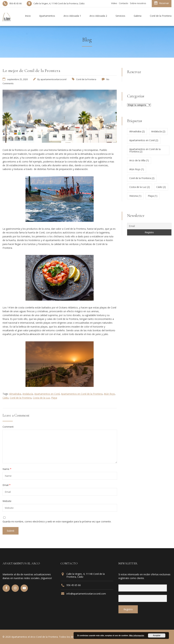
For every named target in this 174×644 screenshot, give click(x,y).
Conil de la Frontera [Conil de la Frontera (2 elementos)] (142, 178)
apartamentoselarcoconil (53, 79)
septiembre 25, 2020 (17, 79)
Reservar (162, 3)
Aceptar (157, 635)
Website (7, 501)
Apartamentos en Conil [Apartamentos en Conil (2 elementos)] (144, 140)
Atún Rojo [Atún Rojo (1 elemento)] (137, 169)
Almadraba (15, 394)
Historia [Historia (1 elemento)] (135, 196)
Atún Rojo (109, 394)
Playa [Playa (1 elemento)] (153, 196)
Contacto (124, 3)
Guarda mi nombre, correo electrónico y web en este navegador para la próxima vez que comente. (57, 521)
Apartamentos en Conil (47, 394)
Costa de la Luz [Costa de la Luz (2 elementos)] (140, 187)
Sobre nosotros (138, 3)
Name (7, 469)
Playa (54, 398)
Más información (137, 635)
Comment (8, 427)
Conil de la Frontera (86, 79)
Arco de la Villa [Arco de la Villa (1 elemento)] (139, 160)
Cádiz (6, 398)
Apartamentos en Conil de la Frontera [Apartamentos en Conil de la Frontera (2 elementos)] (145, 150)
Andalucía (28, 394)
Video (114, 3)
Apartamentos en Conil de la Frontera (82, 394)
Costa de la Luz (41, 398)
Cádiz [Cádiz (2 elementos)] (161, 187)
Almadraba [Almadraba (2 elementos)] (137, 131)
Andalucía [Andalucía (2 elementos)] (158, 131)
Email (7, 485)
